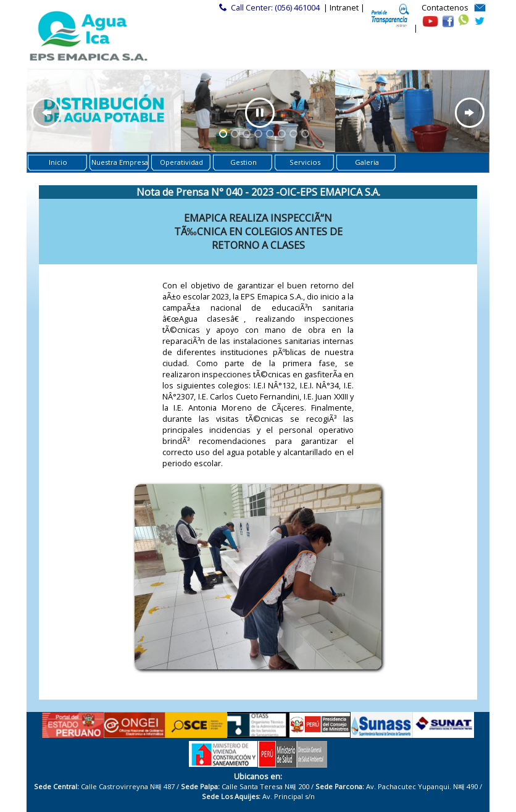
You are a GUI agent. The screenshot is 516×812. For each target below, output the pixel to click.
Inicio (58, 162)
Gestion (243, 162)
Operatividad (181, 162)
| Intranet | (344, 7)
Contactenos (445, 7)
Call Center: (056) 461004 (275, 7)
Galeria (367, 162)
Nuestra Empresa (120, 162)
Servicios (305, 162)
